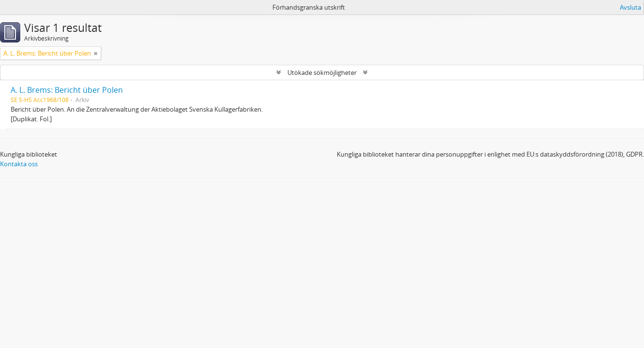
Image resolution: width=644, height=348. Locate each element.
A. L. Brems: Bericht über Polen (67, 90)
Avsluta (630, 7)
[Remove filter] (96, 53)
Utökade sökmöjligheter (322, 72)
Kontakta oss (19, 164)
